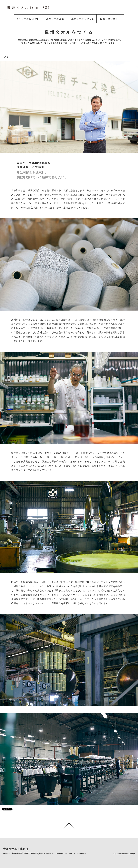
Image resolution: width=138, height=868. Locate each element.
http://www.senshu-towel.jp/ (124, 853)
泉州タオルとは (55, 19)
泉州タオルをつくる (83, 19)
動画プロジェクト (110, 19)
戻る (6, 57)
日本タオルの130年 (28, 19)
